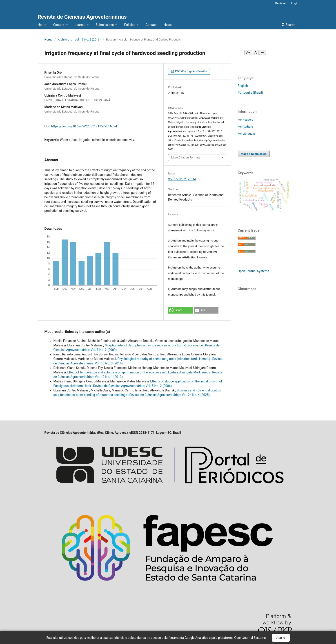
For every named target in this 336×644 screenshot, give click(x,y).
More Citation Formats (186, 157)
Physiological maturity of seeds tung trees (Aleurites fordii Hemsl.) (164, 359)
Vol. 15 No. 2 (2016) (88, 40)
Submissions (105, 25)
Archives (63, 40)
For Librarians (247, 134)
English (243, 86)
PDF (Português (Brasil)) (191, 71)
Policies (130, 25)
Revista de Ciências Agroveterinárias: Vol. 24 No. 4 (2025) (169, 395)
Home (42, 25)
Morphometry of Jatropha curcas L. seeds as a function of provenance (154, 345)
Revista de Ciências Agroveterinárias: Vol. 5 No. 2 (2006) (133, 386)
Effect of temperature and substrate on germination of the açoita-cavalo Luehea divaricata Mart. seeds (139, 372)
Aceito (281, 638)
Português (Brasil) (250, 93)
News (168, 25)
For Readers (246, 120)
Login (295, 3)
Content (59, 25)
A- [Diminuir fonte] (263, 52)
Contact (151, 25)
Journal (80, 25)
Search (288, 25)
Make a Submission (254, 154)
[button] (180, 310)
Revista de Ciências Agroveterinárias (82, 17)
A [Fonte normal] (256, 52)
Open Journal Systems (254, 271)
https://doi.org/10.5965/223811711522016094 (84, 126)
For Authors (245, 127)
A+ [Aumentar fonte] (248, 52)
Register (281, 3)
